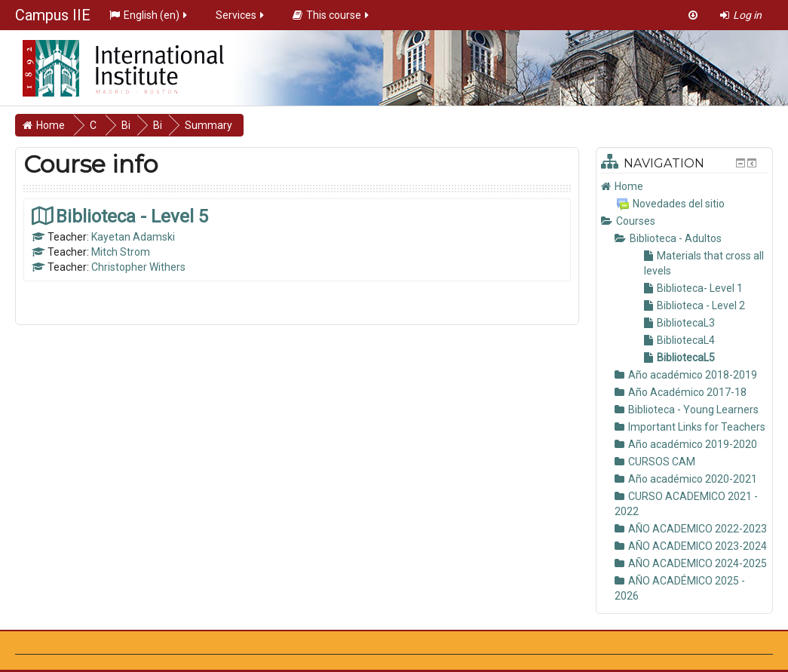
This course (332, 15)
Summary (208, 125)
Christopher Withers (138, 267)
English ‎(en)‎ (149, 15)
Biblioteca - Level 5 (132, 216)
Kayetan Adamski (133, 237)
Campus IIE (53, 15)
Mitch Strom (121, 252)
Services (241, 15)
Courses (636, 221)
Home (629, 186)
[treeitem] (684, 186)
